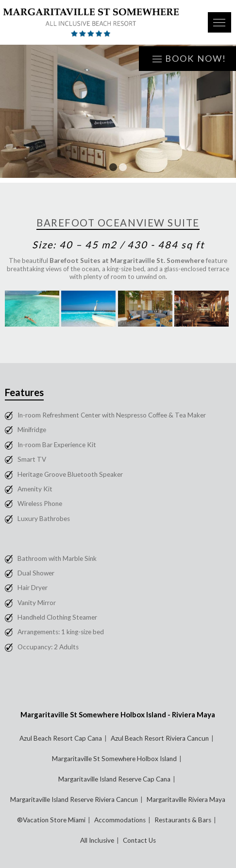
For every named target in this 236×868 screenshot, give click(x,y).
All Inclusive (97, 840)
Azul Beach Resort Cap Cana (61, 738)
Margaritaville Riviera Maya (186, 799)
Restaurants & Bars (183, 820)
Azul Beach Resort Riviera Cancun (160, 738)
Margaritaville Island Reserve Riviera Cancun (74, 799)
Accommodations (120, 820)
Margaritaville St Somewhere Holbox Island (114, 759)
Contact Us (139, 840)
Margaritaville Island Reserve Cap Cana (114, 779)
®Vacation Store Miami (51, 820)
